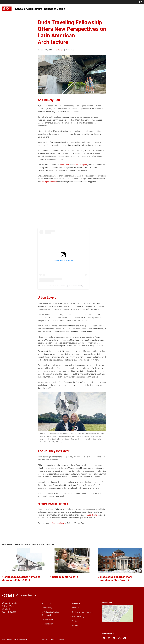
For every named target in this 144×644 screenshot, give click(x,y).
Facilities (76, 608)
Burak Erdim (64, 165)
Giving (75, 621)
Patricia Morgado (80, 165)
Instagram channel (49, 182)
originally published (57, 523)
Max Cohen (59, 50)
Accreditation (48, 624)
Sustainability (48, 619)
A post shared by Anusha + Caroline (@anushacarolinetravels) (63, 286)
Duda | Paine (92, 515)
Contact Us (47, 603)
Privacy (75, 625)
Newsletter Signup (80, 616)
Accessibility (47, 608)
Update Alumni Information (83, 612)
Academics (77, 603)
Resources (61, 640)
